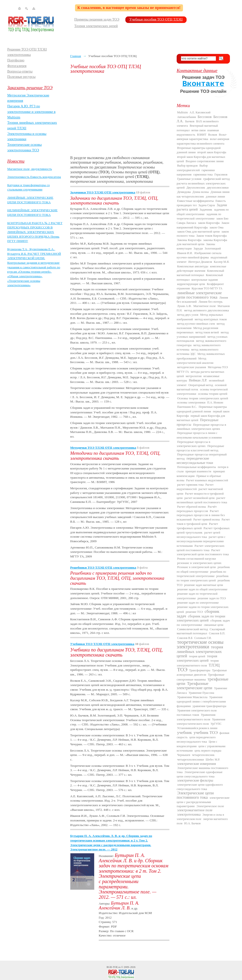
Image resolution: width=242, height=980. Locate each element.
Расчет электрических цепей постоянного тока (201, 548)
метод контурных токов (211, 319)
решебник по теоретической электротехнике (201, 574)
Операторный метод (201, 385)
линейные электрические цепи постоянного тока (199, 295)
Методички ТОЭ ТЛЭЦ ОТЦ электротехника (103, 448)
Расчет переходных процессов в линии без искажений (201, 515)
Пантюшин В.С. (187, 407)
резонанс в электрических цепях (199, 563)
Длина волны (201, 192)
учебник (185, 733)
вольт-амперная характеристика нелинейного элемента (203, 141)
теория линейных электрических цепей (200, 651)
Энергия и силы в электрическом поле (200, 817)
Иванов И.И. (185, 253)
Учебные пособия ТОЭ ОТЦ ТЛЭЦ (156, 19)
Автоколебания (186, 117)
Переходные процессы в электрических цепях (193, 444)
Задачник (206, 209)
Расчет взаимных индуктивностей (207, 480)
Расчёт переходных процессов (197, 509)
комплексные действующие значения (201, 269)
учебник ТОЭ (206, 733)
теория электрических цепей (197, 658)
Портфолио (16, 60)
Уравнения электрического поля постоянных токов (197, 713)
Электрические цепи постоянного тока (195, 795)
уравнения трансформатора (209, 706)
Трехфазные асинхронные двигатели (202, 673)
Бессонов (205, 117)
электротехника (189, 814)
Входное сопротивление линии (205, 161)
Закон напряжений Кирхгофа (203, 225)
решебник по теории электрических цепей (203, 578)
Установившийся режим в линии (197, 728)
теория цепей (197, 656)
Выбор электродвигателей (192, 168)
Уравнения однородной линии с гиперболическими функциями (201, 702)
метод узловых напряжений (203, 334)
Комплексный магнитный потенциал (200, 273)
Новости (16, 161)
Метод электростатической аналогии (195, 361)
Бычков (190, 121)
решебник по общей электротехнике (203, 569)
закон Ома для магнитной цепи (198, 231)
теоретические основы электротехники (200, 644)
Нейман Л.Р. (198, 380)
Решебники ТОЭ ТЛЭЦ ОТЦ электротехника (103, 567)
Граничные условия (189, 179)
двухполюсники (218, 187)
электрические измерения (197, 764)
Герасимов (221, 175)
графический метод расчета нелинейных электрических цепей (203, 183)
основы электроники (191, 402)
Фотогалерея (17, 66)
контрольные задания (205, 280)
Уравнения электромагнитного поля (196, 717)
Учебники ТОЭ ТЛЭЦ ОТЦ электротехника (102, 644)
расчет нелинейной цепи (200, 498)
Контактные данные (197, 70)
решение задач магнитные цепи (204, 585)
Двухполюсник (196, 188)
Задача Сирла (207, 205)
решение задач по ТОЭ (212, 598)
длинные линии (215, 197)
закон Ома (217, 227)
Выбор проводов (187, 166)
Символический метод (193, 629)
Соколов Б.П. (217, 633)
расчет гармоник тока (190, 485)
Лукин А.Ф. (184, 306)
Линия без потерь (210, 302)
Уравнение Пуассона (201, 693)
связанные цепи (214, 625)
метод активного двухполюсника (207, 310)
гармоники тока (203, 175)
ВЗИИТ (202, 135)
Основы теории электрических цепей (203, 398)
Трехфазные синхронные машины (200, 677)
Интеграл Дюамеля (200, 262)
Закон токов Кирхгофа (212, 236)
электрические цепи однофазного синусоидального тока (200, 787)
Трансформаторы (200, 670)
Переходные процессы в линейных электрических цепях (201, 427)
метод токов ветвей (207, 332)
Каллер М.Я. (221, 262)
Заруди (198, 248)
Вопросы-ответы (20, 71)
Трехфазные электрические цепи (194, 686)
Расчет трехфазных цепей (197, 526)
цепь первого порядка (208, 751)
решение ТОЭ (194, 612)
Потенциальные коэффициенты (197, 467)
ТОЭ (182, 670)
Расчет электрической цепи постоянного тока (203, 552)
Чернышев (184, 755)
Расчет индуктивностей (195, 487)
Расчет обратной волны (192, 507)
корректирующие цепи (191, 284)
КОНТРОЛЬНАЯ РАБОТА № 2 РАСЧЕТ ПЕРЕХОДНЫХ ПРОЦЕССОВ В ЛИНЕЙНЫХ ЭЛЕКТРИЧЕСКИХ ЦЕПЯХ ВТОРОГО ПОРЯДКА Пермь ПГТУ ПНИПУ (35, 232)
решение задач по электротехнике (198, 603)
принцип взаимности (198, 471)
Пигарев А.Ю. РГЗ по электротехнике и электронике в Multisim (31, 112)
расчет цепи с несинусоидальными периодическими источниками (201, 541)
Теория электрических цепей (96, 26)
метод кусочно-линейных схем (196, 324)
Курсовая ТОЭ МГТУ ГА (207, 288)
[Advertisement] (120, 115)
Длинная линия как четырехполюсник (203, 194)
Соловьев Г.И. (203, 638)
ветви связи (199, 130)
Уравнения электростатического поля (201, 722)
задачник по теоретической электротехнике (199, 216)
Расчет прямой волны (207, 519)
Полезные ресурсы (21, 77)
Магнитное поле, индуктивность (30, 169)
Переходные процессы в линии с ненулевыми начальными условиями (199, 435)
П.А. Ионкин (215, 402)
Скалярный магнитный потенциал (201, 631)
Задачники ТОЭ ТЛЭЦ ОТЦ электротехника (103, 192)
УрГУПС (216, 724)
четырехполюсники (190, 759)
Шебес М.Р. (213, 760)
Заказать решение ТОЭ (30, 88)
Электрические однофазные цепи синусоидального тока (200, 774)
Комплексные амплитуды (193, 266)
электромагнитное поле (195, 810)
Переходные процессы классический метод (200, 448)
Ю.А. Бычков (192, 823)
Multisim (182, 112)
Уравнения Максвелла (192, 697)
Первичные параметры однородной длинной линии (202, 409)
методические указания (192, 367)
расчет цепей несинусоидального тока (198, 535)
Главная (76, 56)
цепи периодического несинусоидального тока (196, 739)
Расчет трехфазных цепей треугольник (203, 530)
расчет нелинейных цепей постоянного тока (202, 500)
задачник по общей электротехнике (203, 212)
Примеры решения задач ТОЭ (97, 19)
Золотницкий (213, 249)
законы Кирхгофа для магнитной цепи (202, 242)
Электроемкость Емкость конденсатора (34, 177)
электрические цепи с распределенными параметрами (203, 802)
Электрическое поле (210, 806)
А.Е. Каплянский (200, 112)
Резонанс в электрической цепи (197, 567)
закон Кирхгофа (209, 223)
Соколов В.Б (185, 638)
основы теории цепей (213, 394)
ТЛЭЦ (214, 665)
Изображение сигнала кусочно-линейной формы (199, 255)
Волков (213, 135)
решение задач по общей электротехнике (202, 589)
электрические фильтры (195, 780)
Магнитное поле (205, 306)
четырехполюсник (203, 755)
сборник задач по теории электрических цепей (201, 618)
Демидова (184, 192)
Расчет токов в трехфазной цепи (203, 522)
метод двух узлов (188, 315)
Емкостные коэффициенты (195, 201)
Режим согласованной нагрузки (197, 559)
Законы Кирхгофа (189, 240)
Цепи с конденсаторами (197, 744)
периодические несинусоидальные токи (195, 460)
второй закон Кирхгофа (212, 152)
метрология (194, 376)
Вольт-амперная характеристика (202, 137)
